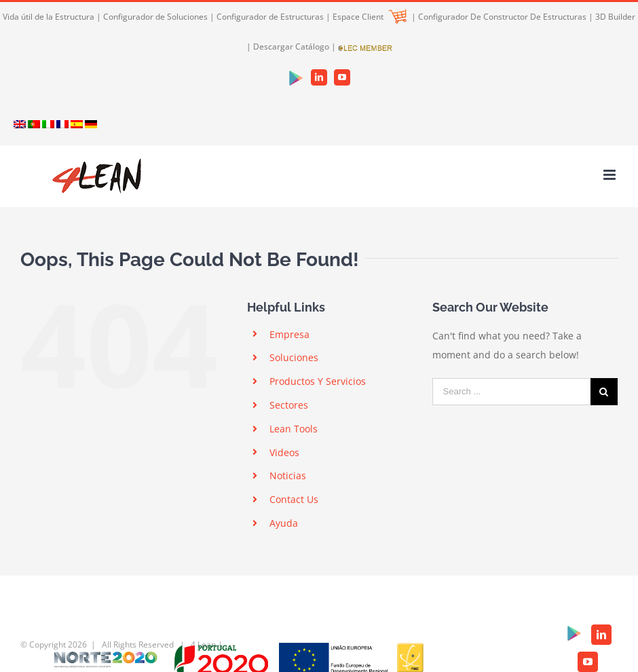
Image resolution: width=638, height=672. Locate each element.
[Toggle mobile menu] (611, 175)
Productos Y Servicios (318, 381)
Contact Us (294, 499)
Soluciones (294, 357)
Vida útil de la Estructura (49, 17)
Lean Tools (294, 429)
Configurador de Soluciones (155, 17)
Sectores (289, 405)
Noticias (288, 475)
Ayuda (284, 523)
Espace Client (370, 17)
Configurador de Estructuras (270, 17)
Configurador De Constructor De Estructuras (502, 17)
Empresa (289, 334)
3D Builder (615, 17)
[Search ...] (511, 392)
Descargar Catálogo (291, 46)
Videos (284, 452)
